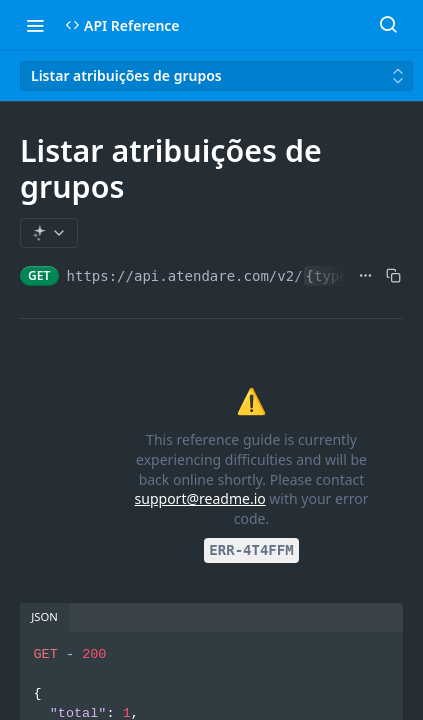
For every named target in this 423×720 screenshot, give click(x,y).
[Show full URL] (365, 276)
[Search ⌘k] (388, 25)
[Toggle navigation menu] (35, 25)
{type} (331, 276)
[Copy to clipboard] (393, 276)
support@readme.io (200, 498)
